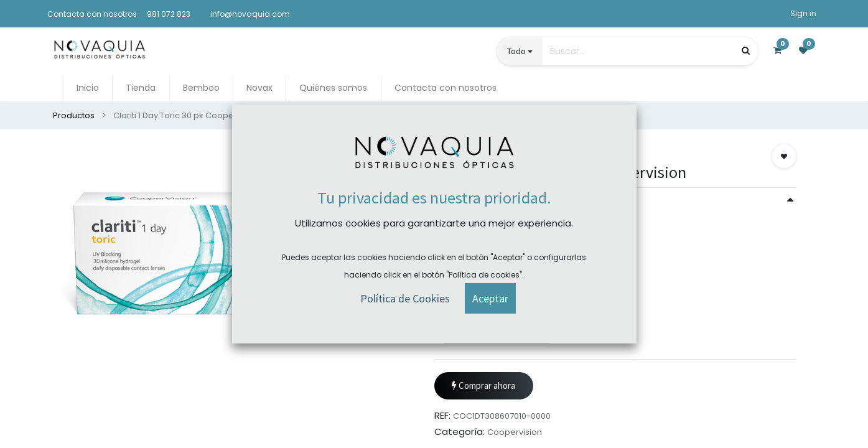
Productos (74, 115)
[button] (784, 156)
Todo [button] (516, 51)
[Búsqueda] (746, 51)
